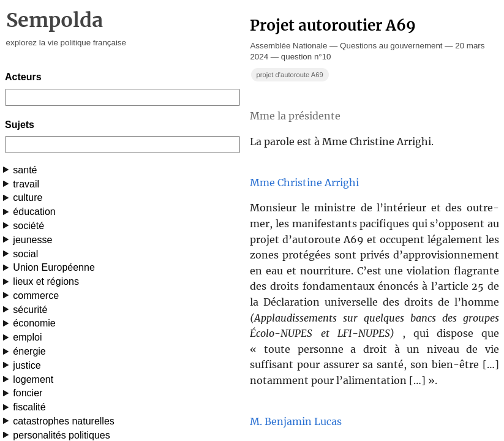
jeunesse (32, 240)
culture (28, 198)
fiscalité (29, 407)
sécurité (30, 310)
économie (34, 323)
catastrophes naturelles (63, 421)
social (25, 254)
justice (27, 365)
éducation (34, 212)
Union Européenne (54, 267)
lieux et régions (46, 281)
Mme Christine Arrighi (304, 183)
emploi (27, 337)
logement (33, 379)
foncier (28, 393)
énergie (29, 351)
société (28, 226)
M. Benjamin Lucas (296, 421)
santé (25, 170)
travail (26, 184)
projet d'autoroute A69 (289, 75)
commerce (36, 296)
